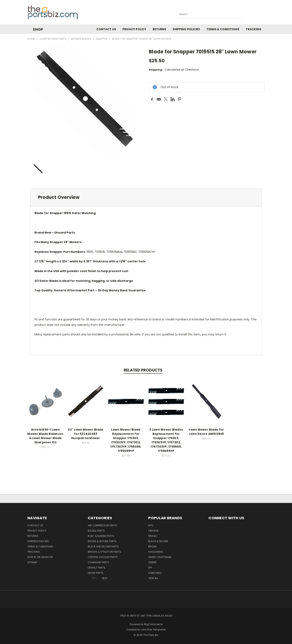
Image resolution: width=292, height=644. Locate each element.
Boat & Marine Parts (101, 536)
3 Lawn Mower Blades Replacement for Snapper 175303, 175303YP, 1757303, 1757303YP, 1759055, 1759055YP (166, 440)
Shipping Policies (186, 29)
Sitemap (32, 562)
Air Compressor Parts (102, 525)
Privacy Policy (134, 29)
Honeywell (155, 573)
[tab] (146, 197)
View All (153, 578)
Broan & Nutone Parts (102, 541)
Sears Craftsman (160, 557)
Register (47, 557)
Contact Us (106, 29)
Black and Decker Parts (103, 547)
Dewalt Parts (97, 568)
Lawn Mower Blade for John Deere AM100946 (206, 432)
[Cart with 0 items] (264, 13)
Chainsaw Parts (98, 562)
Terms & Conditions (223, 29)
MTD (151, 525)
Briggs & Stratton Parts (104, 552)
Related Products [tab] (143, 370)
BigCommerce (153, 624)
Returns (159, 29)
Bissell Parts (96, 531)
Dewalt (153, 536)
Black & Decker (158, 541)
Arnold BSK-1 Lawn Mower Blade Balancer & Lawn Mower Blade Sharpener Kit (45, 436)
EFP (150, 568)
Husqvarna (156, 552)
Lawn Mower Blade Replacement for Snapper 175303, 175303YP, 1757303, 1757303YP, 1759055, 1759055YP (126, 440)
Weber (152, 562)
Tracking (254, 29)
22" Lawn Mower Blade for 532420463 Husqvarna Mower (86, 434)
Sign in (32, 557)
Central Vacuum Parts (103, 557)
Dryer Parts (96, 573)
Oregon (153, 531)
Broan (152, 547)
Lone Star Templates (153, 629)
